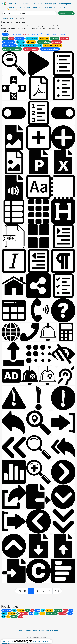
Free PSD (62, 8)
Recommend (35, 34)
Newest (25, 34)
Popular (53, 34)
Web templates (65, 4)
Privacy (42, 631)
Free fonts (38, 4)
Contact (55, 631)
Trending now (15, 34)
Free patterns (50, 8)
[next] (57, 591)
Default (5, 34)
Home (4, 18)
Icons (11, 18)
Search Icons (8, 13)
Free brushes (25, 8)
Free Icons (13, 8)
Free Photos (26, 4)
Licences (28, 631)
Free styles (38, 8)
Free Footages (51, 4)
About (48, 631)
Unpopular (62, 34)
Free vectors (14, 4)
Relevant (45, 34)
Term (35, 631)
